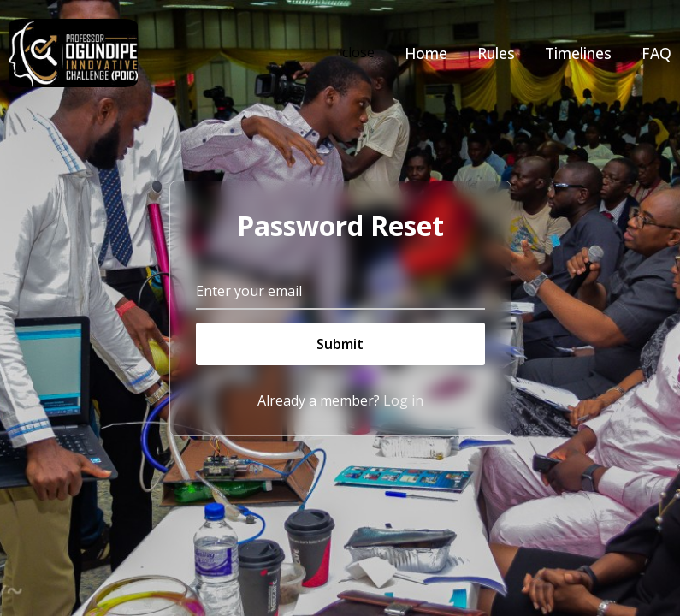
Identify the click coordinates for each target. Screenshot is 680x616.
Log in (403, 400)
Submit (340, 344)
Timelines (578, 53)
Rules (496, 53)
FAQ (656, 53)
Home (426, 53)
